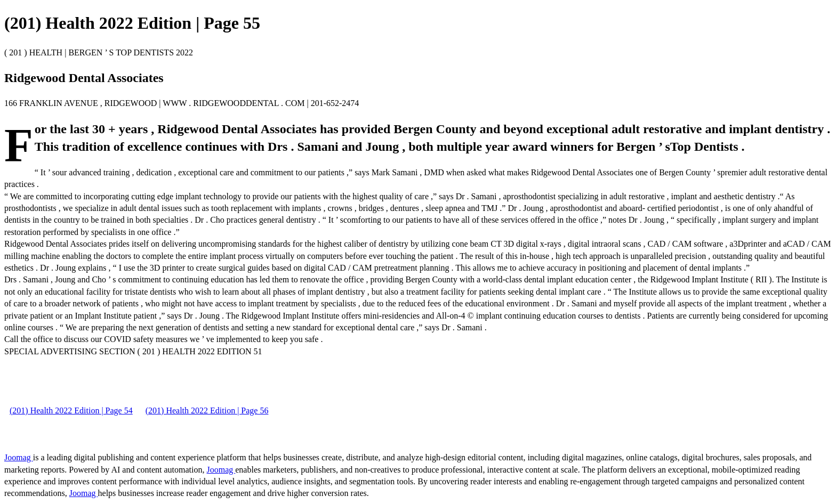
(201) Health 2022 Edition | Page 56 (207, 410)
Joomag (19, 457)
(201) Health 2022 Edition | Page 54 (71, 410)
